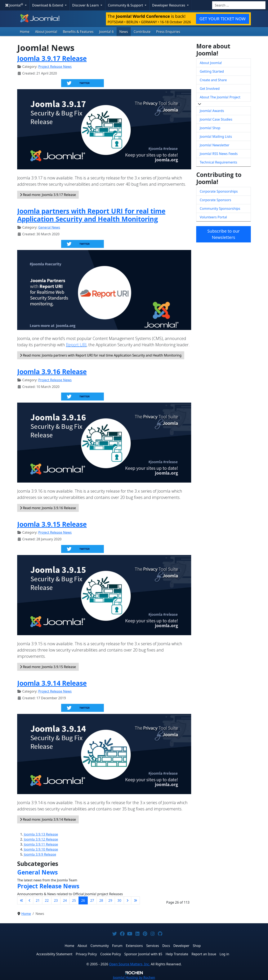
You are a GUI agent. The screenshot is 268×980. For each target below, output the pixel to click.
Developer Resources (169, 5)
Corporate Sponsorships (219, 191)
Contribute (142, 32)
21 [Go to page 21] (38, 900)
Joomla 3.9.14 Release (52, 683)
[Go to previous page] (30, 900)
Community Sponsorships (220, 209)
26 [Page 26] (83, 900)
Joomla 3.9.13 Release (41, 834)
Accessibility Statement (54, 954)
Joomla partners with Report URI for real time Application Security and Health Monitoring (91, 215)
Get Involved (210, 89)
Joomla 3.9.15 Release (52, 524)
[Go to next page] (128, 900)
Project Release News (55, 67)
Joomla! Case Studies (216, 119)
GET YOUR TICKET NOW (223, 19)
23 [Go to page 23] (56, 900)
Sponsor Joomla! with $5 (143, 954)
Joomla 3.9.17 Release (52, 58)
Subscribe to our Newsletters (223, 234)
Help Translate (177, 954)
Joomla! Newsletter (215, 145)
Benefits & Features (78, 32)
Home (25, 32)
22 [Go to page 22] (47, 900)
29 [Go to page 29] (110, 900)
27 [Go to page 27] (92, 900)
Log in (224, 954)
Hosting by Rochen (134, 977)
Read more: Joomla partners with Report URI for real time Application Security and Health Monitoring (101, 355)
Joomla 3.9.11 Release (41, 844)
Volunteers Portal (213, 217)
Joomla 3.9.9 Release (40, 854)
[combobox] (239, 5)
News (124, 32)
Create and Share (213, 80)
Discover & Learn (86, 5)
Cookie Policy (111, 954)
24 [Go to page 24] (65, 900)
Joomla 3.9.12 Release (41, 839)
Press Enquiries (168, 32)
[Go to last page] (135, 900)
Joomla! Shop (210, 128)
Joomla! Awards (212, 111)
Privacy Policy (86, 954)
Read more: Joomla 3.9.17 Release (48, 195)
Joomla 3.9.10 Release (41, 849)
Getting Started (212, 71)
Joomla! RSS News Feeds (219, 154)
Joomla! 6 (106, 32)
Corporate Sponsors (215, 200)
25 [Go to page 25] (74, 900)
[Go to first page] (22, 900)
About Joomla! (46, 32)
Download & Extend (48, 5)
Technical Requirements (218, 162)
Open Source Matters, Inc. (129, 964)
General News (49, 227)
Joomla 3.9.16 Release (52, 372)
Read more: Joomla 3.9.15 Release (48, 667)
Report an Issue (204, 954)
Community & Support (126, 5)
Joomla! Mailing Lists (216, 137)
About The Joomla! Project (220, 97)
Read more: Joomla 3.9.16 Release (48, 508)
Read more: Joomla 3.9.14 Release (48, 819)
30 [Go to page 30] (119, 900)
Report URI (76, 345)
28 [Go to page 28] (101, 900)
